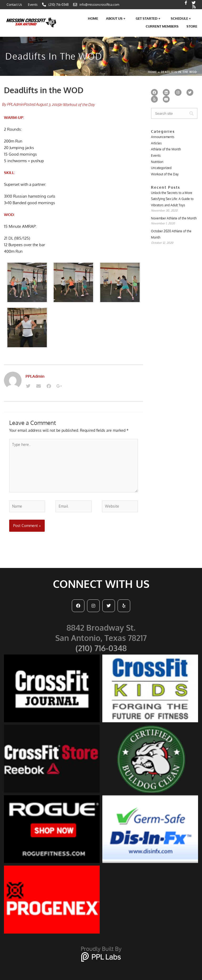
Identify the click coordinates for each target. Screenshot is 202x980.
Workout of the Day (79, 105)
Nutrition (157, 162)
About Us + (117, 18)
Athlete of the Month (166, 149)
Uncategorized (161, 168)
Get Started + (149, 18)
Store (192, 26)
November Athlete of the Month (174, 218)
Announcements (163, 137)
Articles (156, 143)
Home (93, 18)
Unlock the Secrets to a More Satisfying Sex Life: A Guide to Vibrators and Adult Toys (172, 199)
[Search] (191, 113)
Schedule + (182, 18)
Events (156, 156)
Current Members (162, 26)
